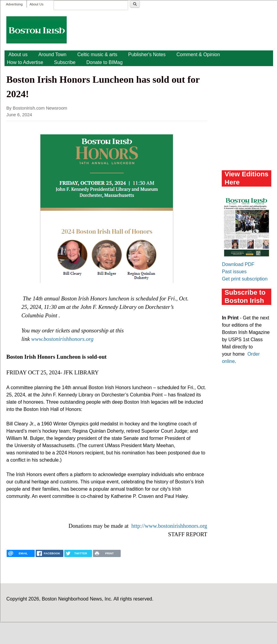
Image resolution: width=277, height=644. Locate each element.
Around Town (52, 54)
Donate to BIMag (104, 62)
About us (18, 54)
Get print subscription (245, 279)
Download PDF (238, 264)
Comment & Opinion (198, 54)
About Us (37, 4)
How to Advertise (25, 62)
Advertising (14, 4)
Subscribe (65, 62)
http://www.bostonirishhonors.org (169, 526)
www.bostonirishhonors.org (62, 339)
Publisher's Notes (147, 54)
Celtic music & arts (97, 54)
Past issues (234, 272)
